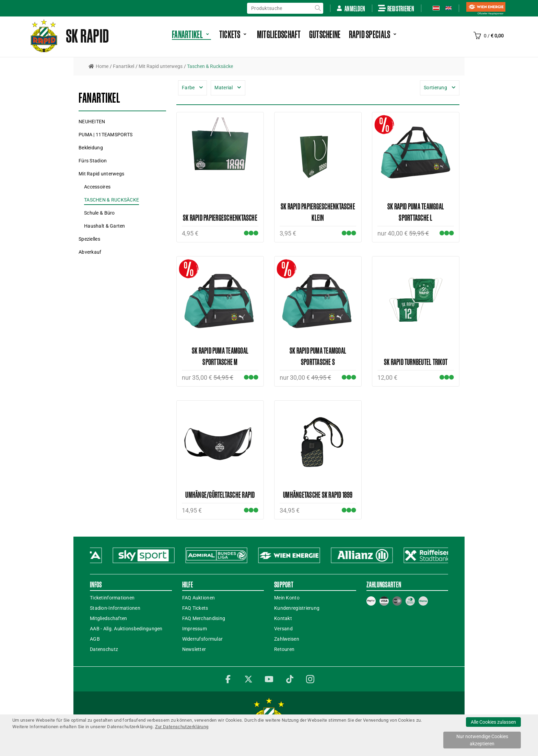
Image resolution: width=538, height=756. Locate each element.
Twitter (248, 679)
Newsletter (194, 649)
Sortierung (435, 88)
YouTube (269, 679)
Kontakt (283, 618)
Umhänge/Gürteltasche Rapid (220, 495)
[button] (106, 135)
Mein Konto (287, 598)
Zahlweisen (287, 639)
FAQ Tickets (195, 608)
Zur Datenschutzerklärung (182, 727)
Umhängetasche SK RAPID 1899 (318, 495)
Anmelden (351, 8)
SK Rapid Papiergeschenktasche (220, 217)
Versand (283, 629)
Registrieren (396, 8)
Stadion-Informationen (115, 608)
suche (318, 8)
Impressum (195, 629)
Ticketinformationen (112, 598)
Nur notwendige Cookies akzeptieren (482, 740)
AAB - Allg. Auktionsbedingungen (126, 629)
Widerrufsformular (203, 639)
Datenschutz (104, 649)
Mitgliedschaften (108, 618)
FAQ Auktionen (199, 598)
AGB (95, 639)
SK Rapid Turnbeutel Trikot (416, 362)
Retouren (284, 649)
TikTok (290, 679)
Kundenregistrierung (297, 608)
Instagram (310, 679)
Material (224, 88)
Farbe (188, 88)
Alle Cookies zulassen (493, 722)
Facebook (228, 679)
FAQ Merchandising (204, 618)
